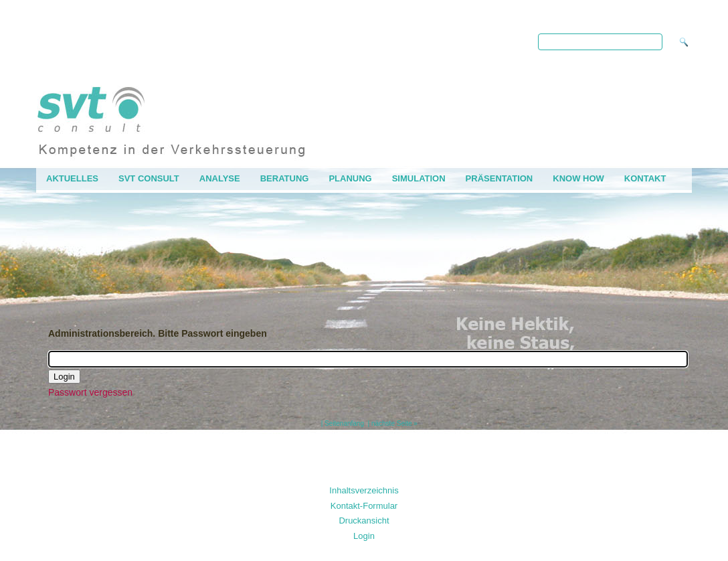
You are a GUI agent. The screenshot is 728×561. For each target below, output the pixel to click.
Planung (350, 178)
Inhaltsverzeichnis (364, 490)
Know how (578, 178)
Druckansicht (364, 520)
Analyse (220, 178)
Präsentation (499, 178)
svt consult (149, 178)
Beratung (285, 178)
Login (364, 536)
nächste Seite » (394, 423)
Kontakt (645, 178)
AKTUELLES (72, 178)
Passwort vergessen (90, 392)
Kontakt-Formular (364, 506)
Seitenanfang (344, 423)
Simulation (419, 178)
